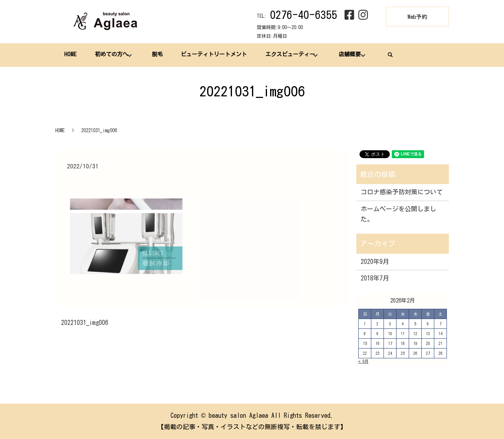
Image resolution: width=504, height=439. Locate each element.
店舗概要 (349, 55)
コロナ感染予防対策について (402, 192)
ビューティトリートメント (214, 55)
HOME (70, 55)
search (390, 55)
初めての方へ (111, 55)
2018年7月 (375, 278)
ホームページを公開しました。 (398, 214)
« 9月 (363, 361)
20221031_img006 (85, 323)
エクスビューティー (290, 55)
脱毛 (157, 55)
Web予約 (417, 17)
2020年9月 (375, 262)
